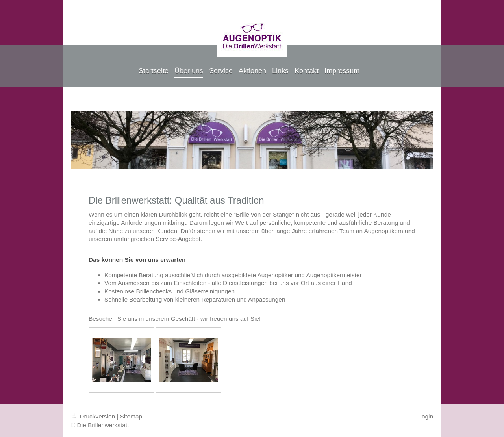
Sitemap (131, 416)
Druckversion (94, 416)
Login (426, 416)
